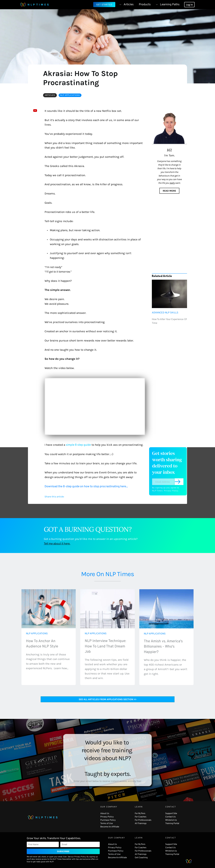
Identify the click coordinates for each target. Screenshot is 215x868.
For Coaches (141, 817)
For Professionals (143, 820)
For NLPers (140, 814)
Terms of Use (107, 824)
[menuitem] (125, 5)
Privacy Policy (171, 491)
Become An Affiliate (110, 827)
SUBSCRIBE (63, 851)
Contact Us (171, 817)
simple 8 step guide (78, 445)
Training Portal (172, 824)
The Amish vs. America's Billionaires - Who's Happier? (164, 647)
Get (137, 858)
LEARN (139, 807)
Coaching (143, 858)
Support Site (171, 814)
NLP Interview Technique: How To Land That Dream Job (106, 646)
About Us (105, 814)
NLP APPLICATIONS (37, 634)
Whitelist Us (171, 820)
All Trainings (141, 824)
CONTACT (171, 807)
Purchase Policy (108, 820)
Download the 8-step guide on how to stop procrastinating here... (86, 487)
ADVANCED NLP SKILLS (165, 313)
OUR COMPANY (109, 807)
